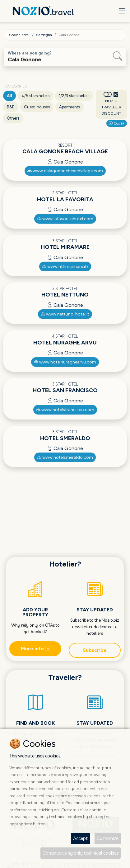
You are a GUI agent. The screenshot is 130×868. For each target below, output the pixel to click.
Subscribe (95, 650)
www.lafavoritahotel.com (65, 219)
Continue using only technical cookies (81, 853)
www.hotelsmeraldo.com (65, 457)
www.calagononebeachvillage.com (65, 171)
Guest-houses (37, 107)
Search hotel (19, 35)
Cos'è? (117, 123)
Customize (108, 838)
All (9, 96)
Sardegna (44, 35)
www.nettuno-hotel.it (65, 314)
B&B (11, 107)
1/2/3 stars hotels (74, 96)
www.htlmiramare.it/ (65, 266)
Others (13, 118)
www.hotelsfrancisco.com (65, 410)
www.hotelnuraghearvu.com (65, 362)
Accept (80, 838)
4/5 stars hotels (35, 96)
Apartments (70, 107)
